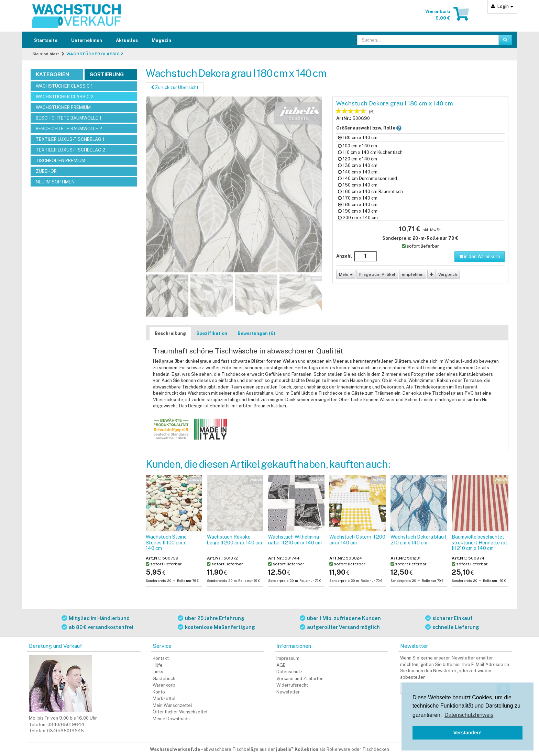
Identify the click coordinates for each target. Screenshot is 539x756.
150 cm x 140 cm (358, 185)
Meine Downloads (171, 719)
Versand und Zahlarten (300, 679)
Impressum (288, 658)
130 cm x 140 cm (358, 165)
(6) (372, 112)
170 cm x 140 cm (358, 198)
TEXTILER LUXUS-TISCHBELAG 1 (70, 139)
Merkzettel (164, 698)
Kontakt (161, 658)
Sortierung (107, 74)
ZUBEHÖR (46, 171)
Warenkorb (164, 685)
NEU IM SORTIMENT (57, 182)
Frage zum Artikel (377, 274)
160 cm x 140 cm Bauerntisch (370, 191)
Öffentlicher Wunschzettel (180, 712)
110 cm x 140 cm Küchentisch (370, 152)
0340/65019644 (66, 725)
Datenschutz (289, 672)
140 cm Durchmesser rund (367, 178)
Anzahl (344, 256)
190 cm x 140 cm (358, 211)
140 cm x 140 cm (358, 172)
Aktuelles (127, 40)
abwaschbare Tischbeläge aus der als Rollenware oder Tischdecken (296, 749)
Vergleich (448, 274)
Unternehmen (87, 40)
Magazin (161, 40)
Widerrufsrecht (292, 685)
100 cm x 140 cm (357, 146)
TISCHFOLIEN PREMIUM (60, 161)
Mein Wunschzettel (172, 705)
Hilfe (158, 665)
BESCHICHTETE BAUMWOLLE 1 (69, 118)
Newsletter (288, 692)
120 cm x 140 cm (357, 159)
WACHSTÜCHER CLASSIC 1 (64, 86)
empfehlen (413, 274)
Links (158, 672)
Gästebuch (164, 679)
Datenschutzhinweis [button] (469, 715)
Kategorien (52, 74)
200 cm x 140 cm (358, 218)
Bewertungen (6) (256, 333)
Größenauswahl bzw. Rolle (375, 128)
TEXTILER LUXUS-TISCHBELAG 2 (70, 150)
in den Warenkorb (480, 256)
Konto (159, 692)
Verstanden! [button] (467, 733)
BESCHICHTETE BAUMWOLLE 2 (69, 129)
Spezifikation (212, 333)
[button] (399, 128)
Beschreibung (170, 333)
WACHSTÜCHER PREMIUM (63, 107)
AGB (281, 665)
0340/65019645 (65, 731)
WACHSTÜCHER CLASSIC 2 (95, 54)
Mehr (346, 274)
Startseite (46, 40)
